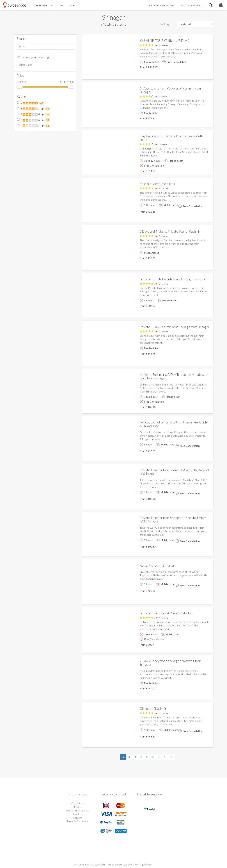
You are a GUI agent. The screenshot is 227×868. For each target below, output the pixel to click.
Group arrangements (161, 5)
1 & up (34, 126)
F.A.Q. (78, 807)
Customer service (191, 5)
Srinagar (113, 17)
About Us (78, 814)
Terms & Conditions (78, 821)
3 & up (34, 114)
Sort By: (165, 24)
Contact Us (78, 803)
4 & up (34, 109)
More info (200, 74)
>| (171, 757)
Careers (78, 818)
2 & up (34, 120)
